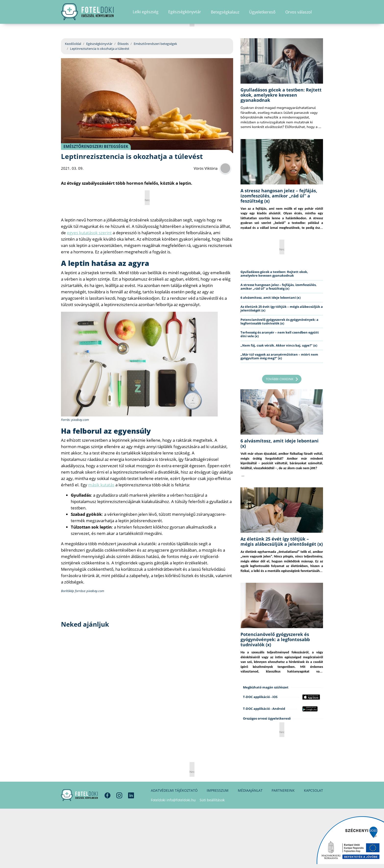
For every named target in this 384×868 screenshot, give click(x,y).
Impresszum (218, 790)
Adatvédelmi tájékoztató (174, 790)
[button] (321, 13)
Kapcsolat (313, 790)
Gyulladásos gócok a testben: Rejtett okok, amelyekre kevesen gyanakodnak (281, 95)
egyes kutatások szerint (89, 233)
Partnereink (283, 790)
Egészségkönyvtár (99, 44)
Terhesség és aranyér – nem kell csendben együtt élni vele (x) (280, 334)
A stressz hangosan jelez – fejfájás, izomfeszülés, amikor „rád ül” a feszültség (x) (279, 196)
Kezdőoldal (73, 44)
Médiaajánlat (250, 790)
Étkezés (123, 44)
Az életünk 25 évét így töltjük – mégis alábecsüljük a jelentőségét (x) (282, 308)
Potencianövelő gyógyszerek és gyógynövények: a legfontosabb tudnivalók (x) (279, 321)
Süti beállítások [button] (212, 800)
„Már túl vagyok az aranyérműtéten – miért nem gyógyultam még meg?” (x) (279, 356)
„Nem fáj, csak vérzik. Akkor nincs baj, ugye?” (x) (279, 345)
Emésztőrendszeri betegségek (155, 44)
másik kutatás (101, 485)
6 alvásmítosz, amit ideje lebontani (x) (270, 298)
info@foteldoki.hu (181, 800)
